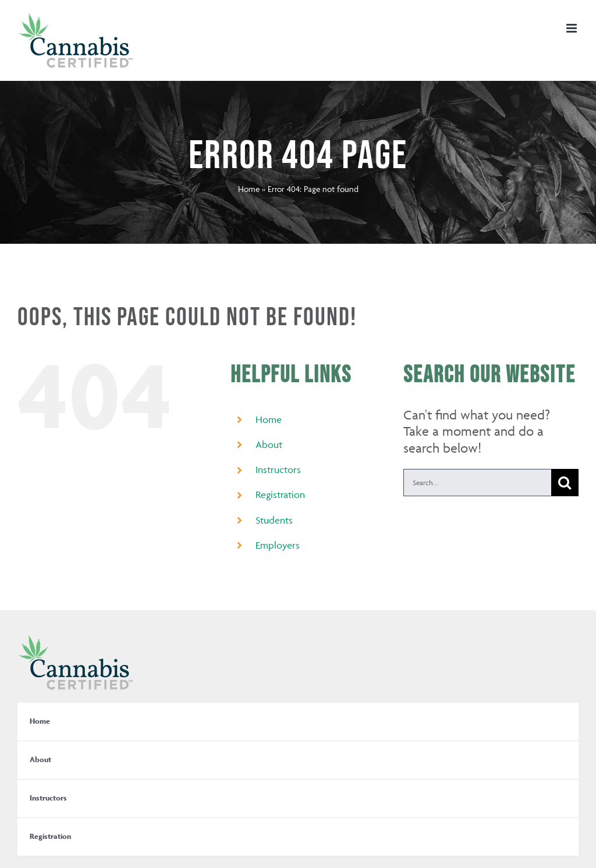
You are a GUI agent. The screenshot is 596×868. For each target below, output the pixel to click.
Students (274, 520)
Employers (278, 545)
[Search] (565, 483)
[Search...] (477, 483)
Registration (280, 495)
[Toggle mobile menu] (572, 28)
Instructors (278, 469)
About (269, 444)
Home (249, 189)
